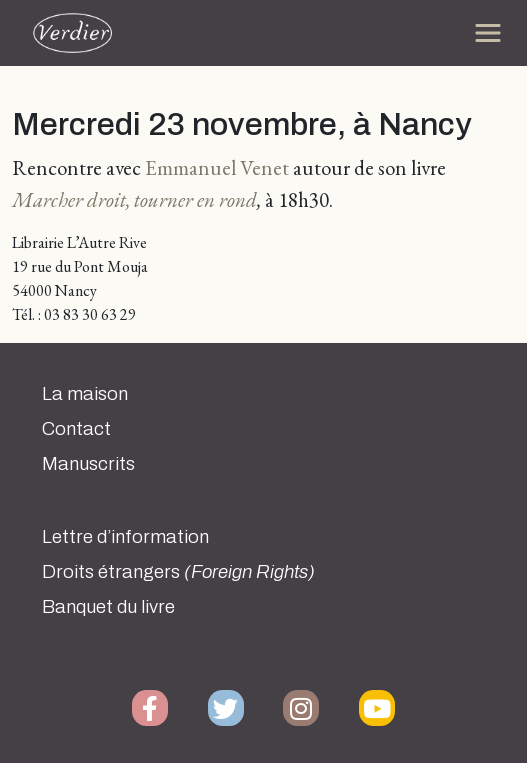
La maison (85, 394)
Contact (76, 429)
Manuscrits (88, 464)
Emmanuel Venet (217, 167)
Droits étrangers (178, 572)
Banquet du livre (108, 607)
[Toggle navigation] (488, 33)
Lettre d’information (125, 537)
